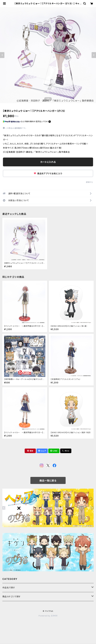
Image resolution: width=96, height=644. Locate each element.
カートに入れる (48, 162)
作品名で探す (9, 588)
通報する (89, 182)
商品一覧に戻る (48, 481)
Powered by (48, 616)
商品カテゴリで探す (12, 597)
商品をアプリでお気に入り (48, 173)
